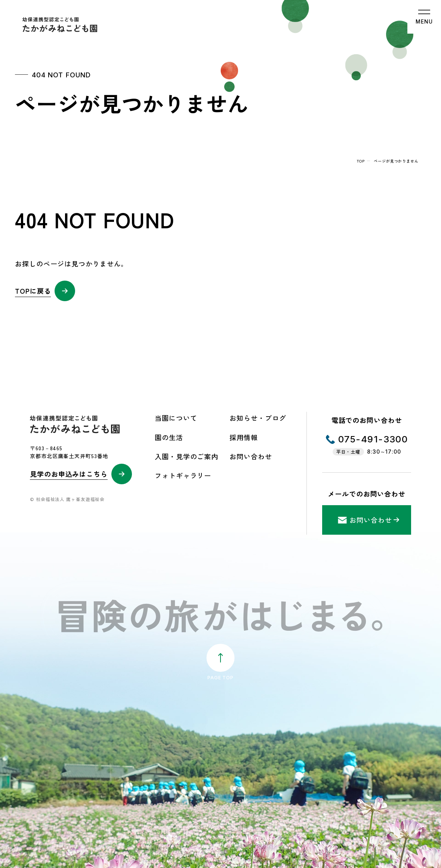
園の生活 (169, 437)
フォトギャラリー (183, 475)
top (361, 161)
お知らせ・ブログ (258, 418)
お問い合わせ (251, 456)
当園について (176, 418)
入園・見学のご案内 (186, 456)
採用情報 (244, 437)
